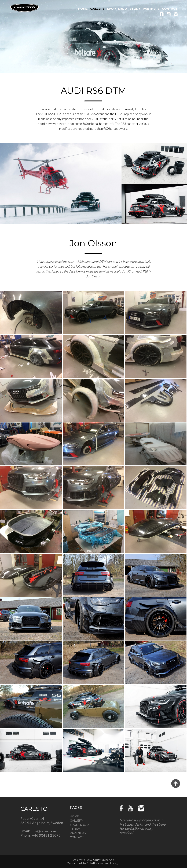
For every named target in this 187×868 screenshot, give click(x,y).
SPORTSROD (117, 9)
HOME (83, 9)
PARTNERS (151, 9)
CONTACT (170, 9)
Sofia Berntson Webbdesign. (103, 863)
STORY (135, 9)
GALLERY (97, 9)
